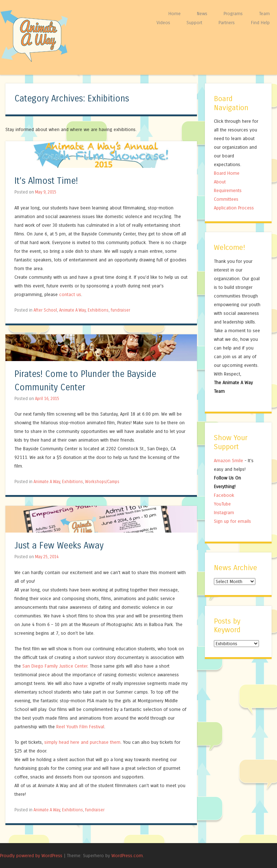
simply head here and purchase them (82, 742)
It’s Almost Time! (46, 181)
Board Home (227, 173)
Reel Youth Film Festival (80, 727)
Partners (227, 23)
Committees (226, 199)
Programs (233, 14)
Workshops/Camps (102, 482)
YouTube (222, 504)
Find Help (260, 23)
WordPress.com (127, 856)
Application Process (234, 208)
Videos (163, 23)
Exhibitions (98, 310)
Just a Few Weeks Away (59, 546)
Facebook (224, 495)
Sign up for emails (232, 521)
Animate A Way (72, 310)
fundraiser (120, 310)
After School (45, 310)
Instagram (224, 513)
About (220, 182)
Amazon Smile (228, 461)
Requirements (228, 190)
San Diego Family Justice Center (55, 666)
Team (264, 14)
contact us (70, 294)
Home (175, 14)
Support (194, 23)
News (202, 14)
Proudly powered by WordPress (31, 856)
